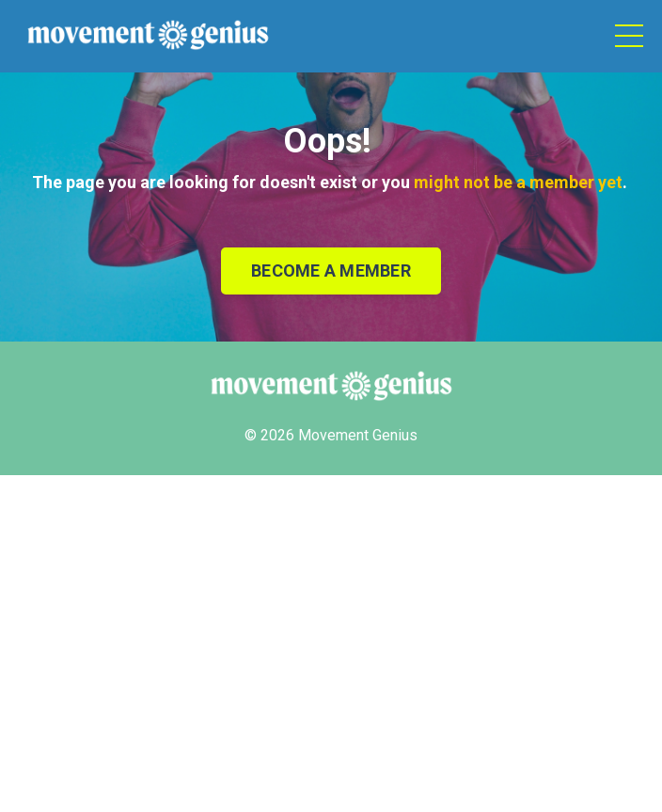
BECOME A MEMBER (331, 271)
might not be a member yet (518, 182)
